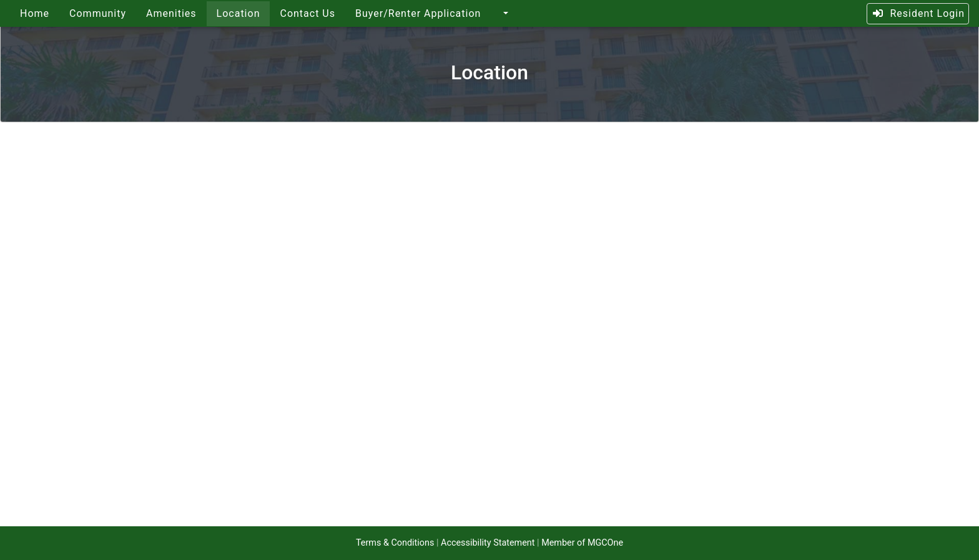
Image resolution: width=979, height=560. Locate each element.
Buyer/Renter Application (418, 13)
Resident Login (918, 13)
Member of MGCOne (582, 543)
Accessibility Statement (488, 543)
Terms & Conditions (395, 543)
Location (239, 13)
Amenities (171, 13)
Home (35, 13)
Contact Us (307, 13)
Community (98, 13)
